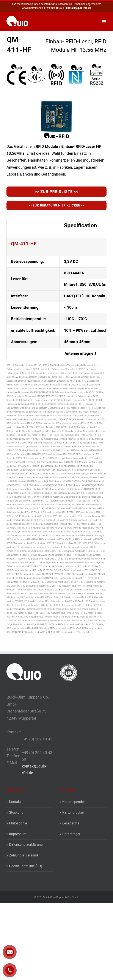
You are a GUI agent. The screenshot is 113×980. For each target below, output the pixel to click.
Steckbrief (17, 813)
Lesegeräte (71, 823)
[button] (105, 972)
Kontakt (15, 802)
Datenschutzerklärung (26, 845)
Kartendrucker (73, 813)
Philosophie (18, 823)
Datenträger (71, 834)
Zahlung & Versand (24, 855)
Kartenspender (74, 802)
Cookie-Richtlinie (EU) (26, 866)
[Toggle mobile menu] (104, 22)
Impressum (18, 834)
